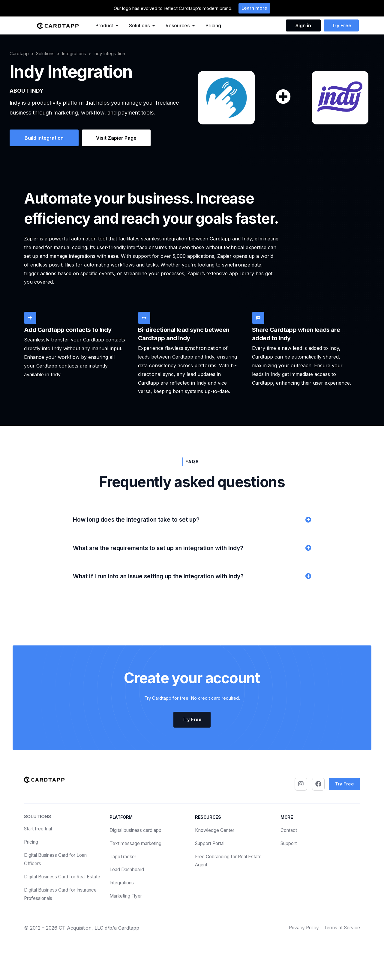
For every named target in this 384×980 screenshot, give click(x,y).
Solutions (45, 54)
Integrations (74, 54)
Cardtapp (19, 54)
